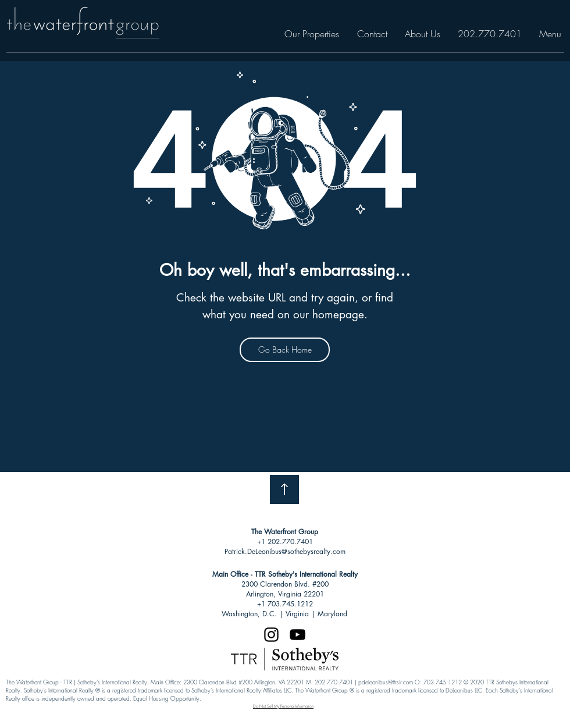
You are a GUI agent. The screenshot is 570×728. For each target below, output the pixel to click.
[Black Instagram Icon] (271, 635)
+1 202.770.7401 (285, 541)
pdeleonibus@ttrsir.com (386, 682)
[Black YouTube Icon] (298, 635)
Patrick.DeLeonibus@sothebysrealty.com (285, 551)
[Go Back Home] (285, 350)
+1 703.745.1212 (285, 604)
